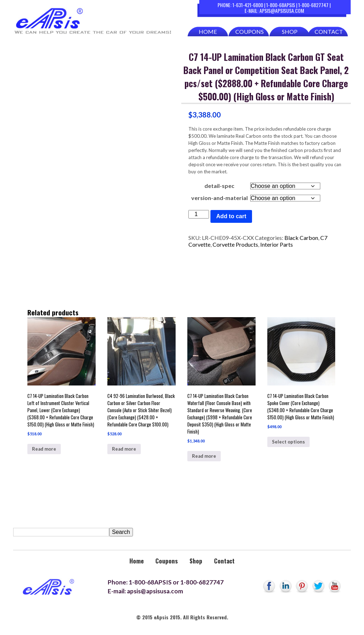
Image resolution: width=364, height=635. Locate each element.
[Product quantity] (199, 214)
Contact (329, 32)
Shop (290, 32)
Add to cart (231, 216)
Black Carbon (301, 238)
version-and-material (220, 198)
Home (208, 32)
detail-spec (219, 186)
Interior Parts (277, 244)
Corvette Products (235, 244)
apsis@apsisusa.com (282, 11)
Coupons (250, 32)
